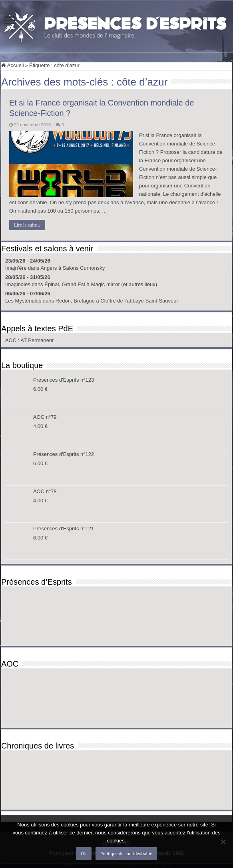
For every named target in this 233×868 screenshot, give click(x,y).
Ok (84, 854)
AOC (12, 340)
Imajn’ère (16, 268)
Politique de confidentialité (126, 854)
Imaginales (18, 284)
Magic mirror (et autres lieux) (124, 284)
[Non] (223, 842)
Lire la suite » (27, 225)
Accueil (13, 65)
